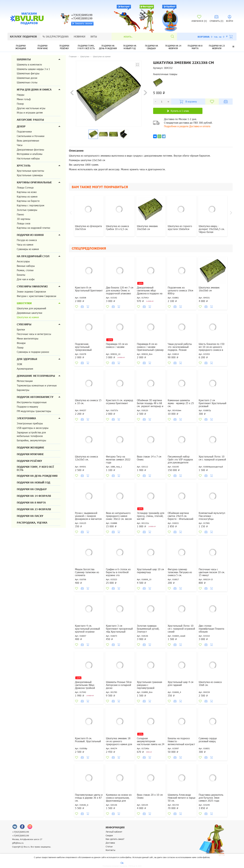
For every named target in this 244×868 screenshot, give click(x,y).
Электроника (26, 418)
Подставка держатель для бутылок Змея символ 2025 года (211, 798)
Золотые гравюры (27, 210)
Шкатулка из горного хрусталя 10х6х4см (180, 227)
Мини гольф (24, 99)
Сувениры (24, 324)
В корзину (188, 102)
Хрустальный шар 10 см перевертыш (150, 571)
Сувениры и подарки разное (33, 352)
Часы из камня (25, 245)
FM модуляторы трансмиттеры (34, 411)
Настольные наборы (28, 158)
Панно (20, 214)
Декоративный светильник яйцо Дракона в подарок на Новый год (150, 292)
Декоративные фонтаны (30, 150)
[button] (233, 46)
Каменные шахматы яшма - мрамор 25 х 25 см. (181, 403)
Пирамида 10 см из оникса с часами (117, 345)
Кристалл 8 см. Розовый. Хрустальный (88, 740)
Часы (20, 145)
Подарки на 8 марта (195, 47)
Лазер (20, 347)
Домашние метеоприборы (36, 376)
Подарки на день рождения (108, 47)
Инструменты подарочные (32, 402)
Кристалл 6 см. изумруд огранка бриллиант (120, 402)
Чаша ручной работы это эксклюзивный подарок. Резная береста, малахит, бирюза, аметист (180, 350)
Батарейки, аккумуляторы (31, 440)
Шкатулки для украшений (31, 308)
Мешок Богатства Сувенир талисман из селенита (87, 572)
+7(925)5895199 (21, 832)
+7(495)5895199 (21, 836)
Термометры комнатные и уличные (37, 385)
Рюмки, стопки (25, 270)
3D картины (23, 219)
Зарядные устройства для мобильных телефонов (31, 434)
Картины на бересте (28, 201)
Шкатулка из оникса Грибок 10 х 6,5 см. (117, 227)
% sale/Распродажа (56, 36)
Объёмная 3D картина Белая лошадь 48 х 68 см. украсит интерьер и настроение (150, 405)
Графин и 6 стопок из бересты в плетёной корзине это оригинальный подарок (119, 574)
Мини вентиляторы (28, 338)
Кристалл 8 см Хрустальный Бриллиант (89, 289)
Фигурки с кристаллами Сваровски (36, 296)
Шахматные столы (27, 82)
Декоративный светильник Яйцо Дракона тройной (85, 685)
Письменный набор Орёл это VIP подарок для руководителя (180, 459)
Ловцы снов (23, 223)
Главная (73, 56)
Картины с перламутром (30, 205)
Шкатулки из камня (28, 317)
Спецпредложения (89, 248)
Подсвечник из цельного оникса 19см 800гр (180, 290)
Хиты (94, 36)
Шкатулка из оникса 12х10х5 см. (86, 458)
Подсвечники (24, 131)
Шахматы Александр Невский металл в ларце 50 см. (182, 798)
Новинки (80, 36)
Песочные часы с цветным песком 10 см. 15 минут (212, 572)
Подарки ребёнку (64, 47)
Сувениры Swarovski (32, 286)
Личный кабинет (114, 832)
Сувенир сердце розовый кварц (208, 740)
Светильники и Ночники (31, 136)
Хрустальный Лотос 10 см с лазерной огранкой (212, 458)
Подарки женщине (21, 47)
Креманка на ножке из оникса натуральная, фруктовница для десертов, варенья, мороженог (119, 801)
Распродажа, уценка (32, 523)
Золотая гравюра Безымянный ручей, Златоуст (148, 629)
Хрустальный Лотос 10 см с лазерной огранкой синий (181, 629)
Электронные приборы (30, 423)
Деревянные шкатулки (29, 313)
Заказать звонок (82, 23)
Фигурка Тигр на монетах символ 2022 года (118, 459)
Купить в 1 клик (178, 111)
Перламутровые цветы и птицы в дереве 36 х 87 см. (89, 798)
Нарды (21, 95)
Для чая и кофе (26, 279)
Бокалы (21, 275)
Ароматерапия (25, 369)
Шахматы (24, 59)
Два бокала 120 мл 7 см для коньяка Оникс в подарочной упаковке (120, 290)
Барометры (23, 390)
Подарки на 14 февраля (173, 47)
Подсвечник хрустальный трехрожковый (83, 347)
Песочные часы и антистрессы (34, 334)
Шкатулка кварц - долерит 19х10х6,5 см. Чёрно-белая (212, 229)
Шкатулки (24, 303)
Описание (76, 151)
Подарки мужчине (43, 47)
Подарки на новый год (130, 47)
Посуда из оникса (27, 240)
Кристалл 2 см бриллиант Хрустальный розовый (212, 403)
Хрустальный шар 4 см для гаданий (181, 683)
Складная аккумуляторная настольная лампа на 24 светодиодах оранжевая (151, 743)
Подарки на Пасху (30, 516)
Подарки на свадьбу (151, 47)
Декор (21, 126)
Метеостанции (25, 381)
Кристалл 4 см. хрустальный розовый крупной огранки (87, 629)
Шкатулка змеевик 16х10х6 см (147, 227)
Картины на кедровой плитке (33, 228)
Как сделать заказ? (115, 839)
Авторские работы (30, 120)
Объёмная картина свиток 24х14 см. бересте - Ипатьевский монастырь (181, 517)
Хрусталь (24, 166)
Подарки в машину (27, 407)
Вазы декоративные (28, 140)
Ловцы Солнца (25, 187)
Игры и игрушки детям (30, 113)
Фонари (21, 343)
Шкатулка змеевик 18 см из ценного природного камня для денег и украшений (119, 743)
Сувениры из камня (28, 249)
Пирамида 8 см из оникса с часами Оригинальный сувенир (150, 347)
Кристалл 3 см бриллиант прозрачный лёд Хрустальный (119, 629)
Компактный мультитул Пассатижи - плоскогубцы (212, 516)
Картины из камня (27, 196)
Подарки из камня (30, 235)
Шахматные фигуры (28, 73)
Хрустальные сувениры (30, 175)
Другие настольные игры (31, 108)
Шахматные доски (27, 78)
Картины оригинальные (34, 182)
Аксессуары (23, 261)
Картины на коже (27, 192)
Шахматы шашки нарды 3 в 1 (33, 69)
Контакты (110, 850)
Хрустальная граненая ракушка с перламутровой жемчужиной (149, 686)
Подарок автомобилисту (35, 397)
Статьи (109, 846)
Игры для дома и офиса (34, 89)
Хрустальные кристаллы (30, 171)
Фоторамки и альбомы (30, 154)
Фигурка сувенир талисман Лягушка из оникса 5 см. (180, 572)
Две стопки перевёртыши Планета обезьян (211, 629)
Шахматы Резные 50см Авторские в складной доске (119, 685)
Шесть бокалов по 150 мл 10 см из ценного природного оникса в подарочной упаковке (212, 348)
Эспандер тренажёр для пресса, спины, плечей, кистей (151, 516)
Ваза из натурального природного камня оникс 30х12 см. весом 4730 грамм (119, 517)
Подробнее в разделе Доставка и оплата (187, 126)
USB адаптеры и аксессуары (33, 428)
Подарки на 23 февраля (217, 47)
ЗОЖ (19, 364)
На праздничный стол (33, 256)
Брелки (21, 329)
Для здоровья (27, 359)
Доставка (110, 843)
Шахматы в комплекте (29, 64)
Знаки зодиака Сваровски (31, 291)
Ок (122, 863)
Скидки (109, 835)
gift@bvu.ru (18, 843)
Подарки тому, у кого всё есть (86, 47)
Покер (20, 104)
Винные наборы (26, 266)
